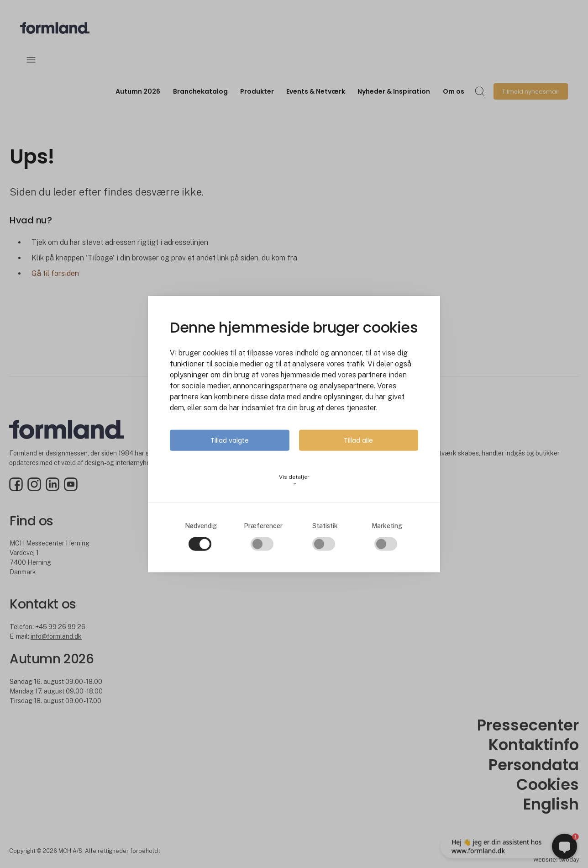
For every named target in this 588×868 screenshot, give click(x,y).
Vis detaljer (294, 480)
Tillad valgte (230, 440)
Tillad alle (358, 440)
